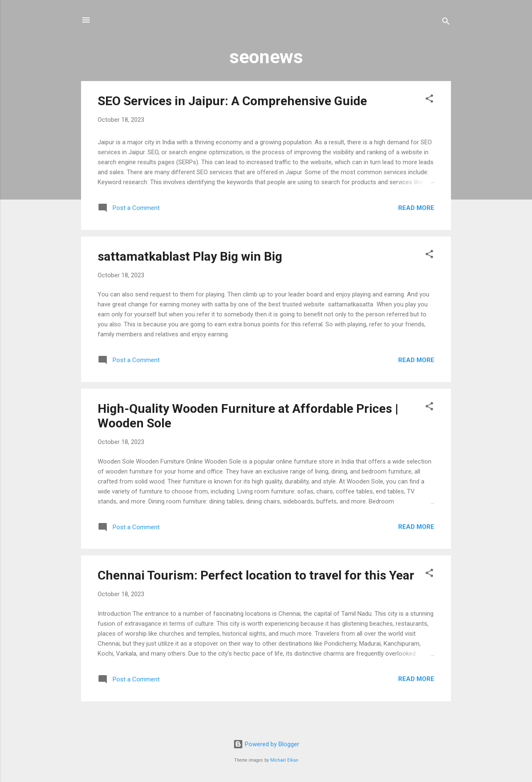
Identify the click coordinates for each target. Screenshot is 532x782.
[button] (429, 100)
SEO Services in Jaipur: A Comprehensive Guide (232, 101)
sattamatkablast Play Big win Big (190, 256)
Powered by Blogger (266, 744)
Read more (416, 208)
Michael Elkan (284, 760)
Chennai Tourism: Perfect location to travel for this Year (256, 575)
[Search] (446, 23)
